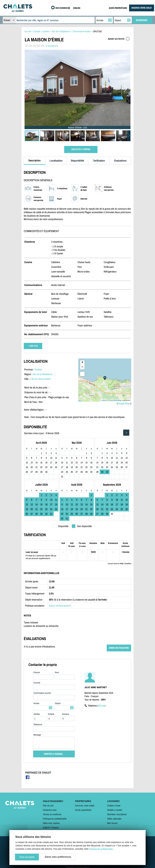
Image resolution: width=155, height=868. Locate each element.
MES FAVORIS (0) (63, 8)
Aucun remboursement (60, 606)
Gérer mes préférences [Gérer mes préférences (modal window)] (58, 857)
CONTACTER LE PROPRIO (81, 149)
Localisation (56, 161)
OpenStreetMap (115, 400)
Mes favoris (112, 823)
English (46, 827)
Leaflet (104, 400)
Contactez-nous (50, 810)
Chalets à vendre (115, 810)
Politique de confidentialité (55, 819)
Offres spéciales (114, 819)
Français (55, 827)
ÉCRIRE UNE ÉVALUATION (119, 648)
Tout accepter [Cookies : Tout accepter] (27, 857)
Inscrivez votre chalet (85, 805)
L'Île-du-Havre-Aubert (40, 379)
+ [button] (82, 363)
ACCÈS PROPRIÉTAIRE (118, 8)
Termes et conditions (52, 814)
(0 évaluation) (52, 46)
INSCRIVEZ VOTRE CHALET (142, 8)
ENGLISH (77, 8)
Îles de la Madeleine (43, 374)
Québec (38, 369)
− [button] (82, 367)
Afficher (101, 706)
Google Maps (124, 403)
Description (35, 160)
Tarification (99, 161)
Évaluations (120, 161)
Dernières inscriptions (117, 814)
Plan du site (48, 805)
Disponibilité (77, 161)
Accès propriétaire (83, 810)
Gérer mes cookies (51, 823)
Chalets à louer (114, 805)
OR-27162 (97, 31)
